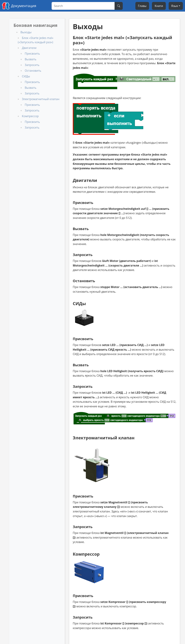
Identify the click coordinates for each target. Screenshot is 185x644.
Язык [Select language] (175, 6)
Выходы (26, 32)
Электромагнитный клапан (41, 99)
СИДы (26, 76)
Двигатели (29, 48)
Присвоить (32, 54)
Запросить (32, 65)
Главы (142, 6)
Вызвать (31, 59)
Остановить (33, 71)
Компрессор (30, 116)
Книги (159, 6)
